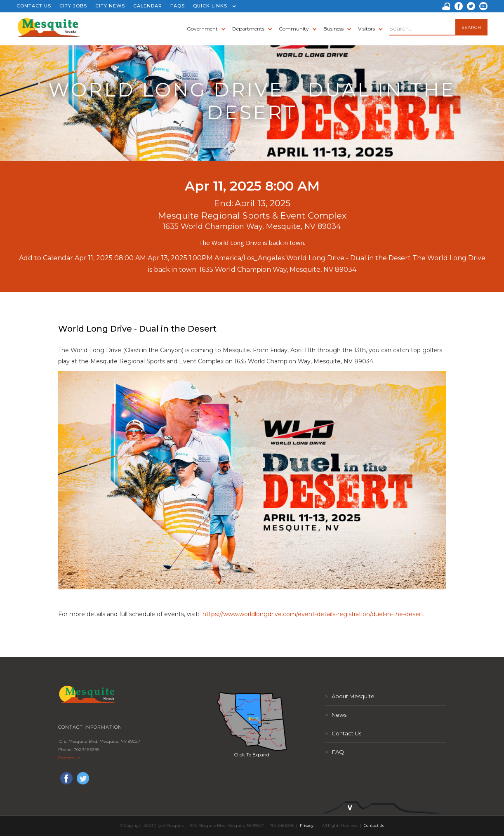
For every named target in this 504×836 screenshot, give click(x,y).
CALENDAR (148, 6)
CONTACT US (34, 6)
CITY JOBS (73, 6)
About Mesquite (350, 696)
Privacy (307, 825)
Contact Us (69, 758)
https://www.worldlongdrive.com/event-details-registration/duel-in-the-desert (312, 614)
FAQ (334, 752)
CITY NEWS (110, 6)
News (336, 715)
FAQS (178, 6)
